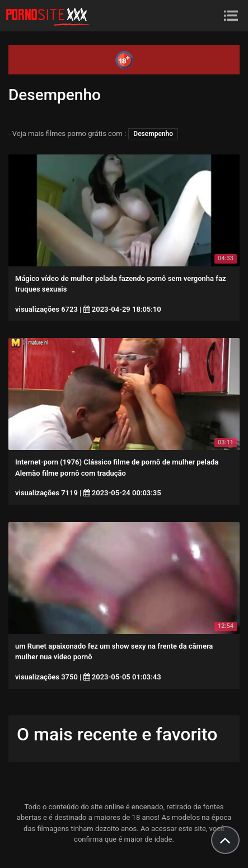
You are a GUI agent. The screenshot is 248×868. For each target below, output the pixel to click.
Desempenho (153, 134)
